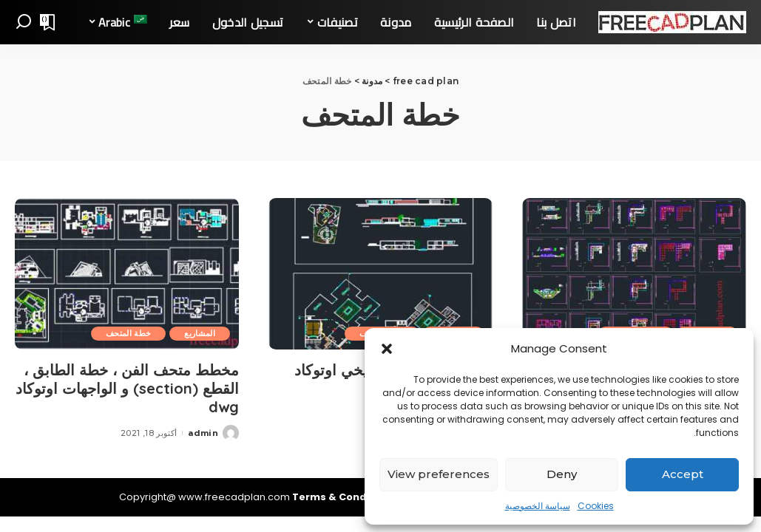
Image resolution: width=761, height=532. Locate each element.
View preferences (439, 474)
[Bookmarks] (49, 22)
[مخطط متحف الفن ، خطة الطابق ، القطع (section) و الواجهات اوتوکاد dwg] (127, 274)
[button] (387, 349)
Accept (683, 474)
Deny (562, 474)
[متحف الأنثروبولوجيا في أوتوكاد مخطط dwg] (634, 274)
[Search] (24, 22)
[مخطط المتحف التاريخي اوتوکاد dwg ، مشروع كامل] (380, 274)
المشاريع (200, 333)
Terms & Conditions (345, 497)
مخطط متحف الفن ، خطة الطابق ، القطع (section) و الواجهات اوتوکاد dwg (127, 388)
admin (203, 433)
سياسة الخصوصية (538, 506)
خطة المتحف (128, 333)
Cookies (596, 506)
